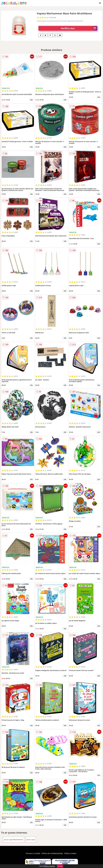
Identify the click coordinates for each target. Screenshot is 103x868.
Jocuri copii (31, 840)
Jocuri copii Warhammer (14, 840)
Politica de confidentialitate (52, 853)
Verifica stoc (79, 28)
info (31, 100)
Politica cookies (70, 853)
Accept (60, 866)
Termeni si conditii (33, 853)
